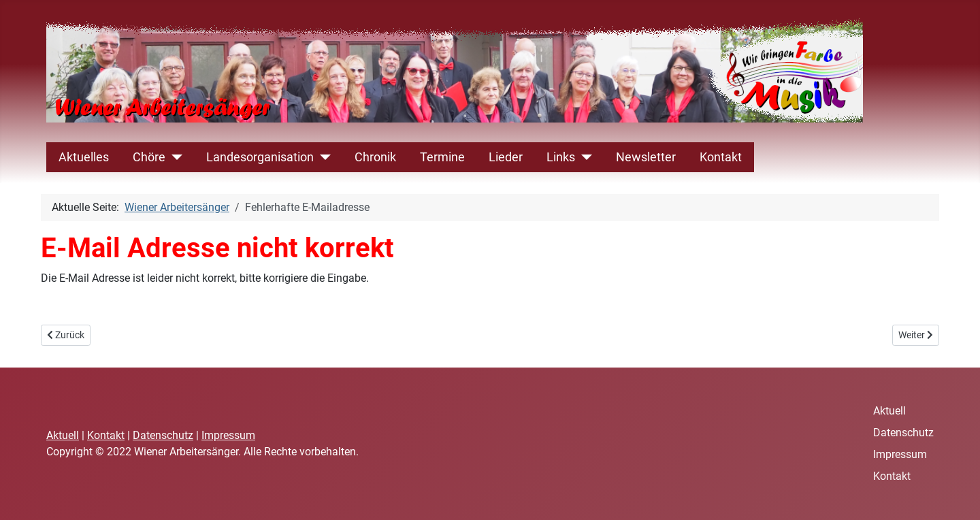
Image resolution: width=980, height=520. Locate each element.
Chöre (149, 157)
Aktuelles (84, 157)
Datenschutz (163, 435)
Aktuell (63, 435)
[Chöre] (174, 157)
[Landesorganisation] (322, 157)
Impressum (228, 435)
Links (561, 157)
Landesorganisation (260, 157)
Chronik (375, 157)
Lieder (506, 157)
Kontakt (721, 157)
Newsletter (646, 157)
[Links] (584, 157)
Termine (442, 157)
